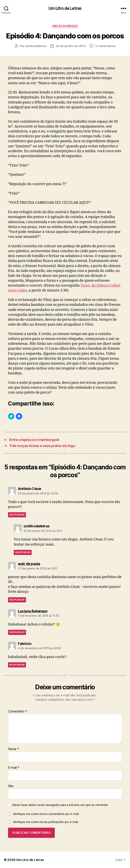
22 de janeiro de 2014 (71, 46)
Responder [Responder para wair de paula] (17, 600)
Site (11, 786)
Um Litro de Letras (65, 8)
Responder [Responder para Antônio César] (17, 515)
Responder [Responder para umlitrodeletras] (23, 552)
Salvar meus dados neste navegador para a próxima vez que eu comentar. (60, 805)
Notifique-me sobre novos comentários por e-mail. (46, 814)
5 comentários (105, 46)
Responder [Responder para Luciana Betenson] (17, 632)
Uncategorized (65, 26)
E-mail (14, 768)
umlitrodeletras (36, 46)
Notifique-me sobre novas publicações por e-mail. (46, 822)
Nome (14, 749)
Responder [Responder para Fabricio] (17, 665)
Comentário (17, 711)
